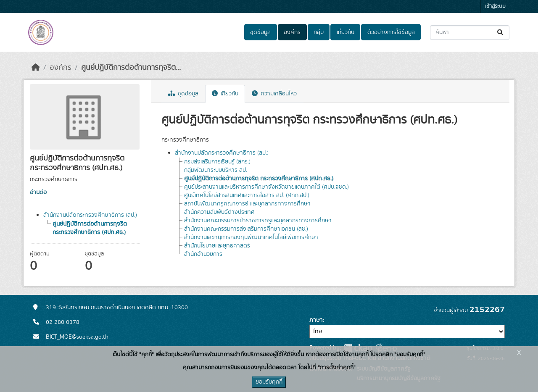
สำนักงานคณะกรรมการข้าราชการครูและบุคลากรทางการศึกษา (258, 221)
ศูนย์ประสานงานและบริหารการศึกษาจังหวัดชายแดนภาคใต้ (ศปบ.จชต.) (266, 187)
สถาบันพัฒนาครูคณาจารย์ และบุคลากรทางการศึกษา (247, 204)
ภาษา (316, 320)
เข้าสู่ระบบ (495, 7)
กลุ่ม (319, 32)
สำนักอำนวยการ (203, 254)
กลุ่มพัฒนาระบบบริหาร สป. (216, 170)
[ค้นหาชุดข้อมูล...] (470, 33)
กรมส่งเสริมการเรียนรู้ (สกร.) (217, 162)
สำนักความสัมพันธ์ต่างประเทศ (219, 212)
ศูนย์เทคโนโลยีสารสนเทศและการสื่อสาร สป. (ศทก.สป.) (247, 195)
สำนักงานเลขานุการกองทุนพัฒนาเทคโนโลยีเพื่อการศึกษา (251, 237)
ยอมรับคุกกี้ (269, 382)
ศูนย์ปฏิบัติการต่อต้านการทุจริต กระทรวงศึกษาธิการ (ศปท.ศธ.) (90, 228)
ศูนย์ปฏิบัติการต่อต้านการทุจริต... (131, 68)
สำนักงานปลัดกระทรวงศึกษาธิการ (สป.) (90, 215)
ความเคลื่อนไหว (274, 94)
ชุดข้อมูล (260, 32)
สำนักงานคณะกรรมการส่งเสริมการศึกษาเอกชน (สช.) (246, 229)
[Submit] (501, 33)
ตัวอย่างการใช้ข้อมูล (391, 32)
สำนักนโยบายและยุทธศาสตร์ (217, 246)
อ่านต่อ (38, 192)
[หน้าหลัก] (36, 68)
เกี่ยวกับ (345, 32)
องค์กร (292, 32)
